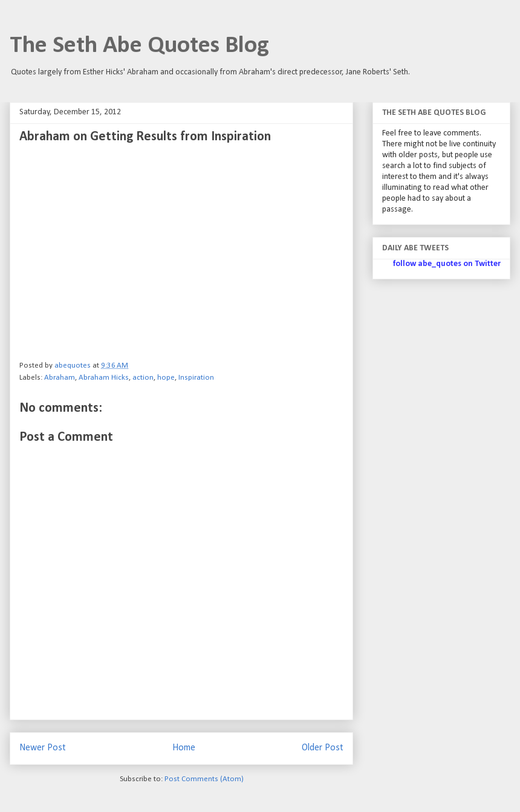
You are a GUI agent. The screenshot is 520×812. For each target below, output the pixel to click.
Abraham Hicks (104, 378)
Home (184, 748)
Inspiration (196, 378)
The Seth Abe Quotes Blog (139, 46)
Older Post (323, 748)
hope (166, 378)
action (143, 378)
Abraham (60, 378)
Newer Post (43, 748)
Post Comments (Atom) (204, 779)
